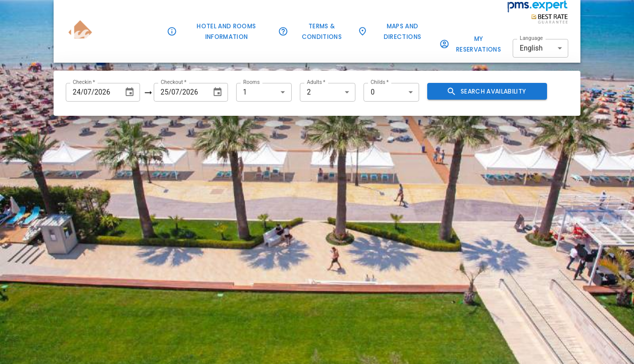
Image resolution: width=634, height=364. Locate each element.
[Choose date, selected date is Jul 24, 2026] (130, 92)
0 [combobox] (373, 92)
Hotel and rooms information (220, 31)
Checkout (174, 82)
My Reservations (472, 44)
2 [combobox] (309, 92)
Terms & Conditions (316, 31)
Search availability (487, 91)
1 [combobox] (245, 92)
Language (531, 38)
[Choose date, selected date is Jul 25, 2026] (218, 92)
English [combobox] (531, 48)
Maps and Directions (396, 31)
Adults (316, 82)
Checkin (84, 82)
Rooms (252, 82)
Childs (380, 82)
